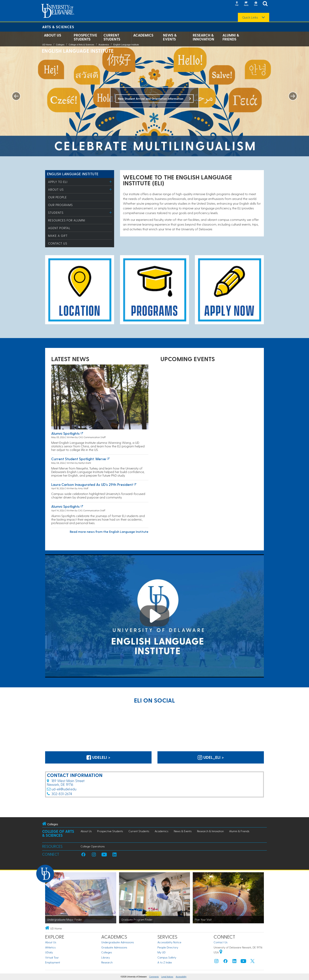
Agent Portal (59, 228)
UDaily (49, 952)
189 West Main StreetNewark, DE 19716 (66, 782)
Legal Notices (167, 977)
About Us (53, 35)
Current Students (112, 37)
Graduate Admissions (114, 947)
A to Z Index (165, 962)
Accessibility (181, 977)
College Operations (93, 846)
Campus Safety (167, 957)
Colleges (60, 45)
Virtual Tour (52, 957)
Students (56, 213)
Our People (57, 197)
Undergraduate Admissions (118, 942)
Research (107, 962)
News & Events (170, 37)
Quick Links (250, 17)
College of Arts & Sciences (81, 45)
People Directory (168, 947)
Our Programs (60, 205)
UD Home (47, 45)
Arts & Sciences (58, 27)
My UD (161, 952)
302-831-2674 (62, 794)
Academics (143, 35)
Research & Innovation (203, 37)
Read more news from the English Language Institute (109, 532)
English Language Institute (126, 45)
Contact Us (58, 243)
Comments (154, 977)
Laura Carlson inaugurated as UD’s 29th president (92, 484)
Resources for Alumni (67, 220)
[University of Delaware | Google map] (221, 952)
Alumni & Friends (231, 37)
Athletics (50, 947)
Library (106, 957)
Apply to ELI (58, 182)
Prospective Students (85, 37)
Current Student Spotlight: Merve (79, 459)
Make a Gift (58, 236)
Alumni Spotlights (65, 433)
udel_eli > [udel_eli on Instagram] (211, 757)
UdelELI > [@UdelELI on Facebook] (98, 757)
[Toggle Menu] (111, 182)
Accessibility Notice (169, 942)
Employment (53, 962)
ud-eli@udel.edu (64, 789)
